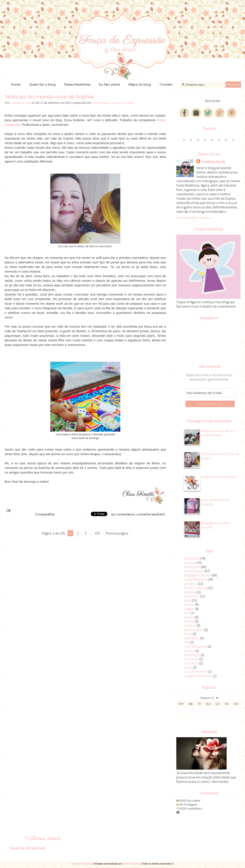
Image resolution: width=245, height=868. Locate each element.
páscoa (189, 604)
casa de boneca (195, 646)
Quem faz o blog (42, 85)
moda (188, 667)
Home (16, 85)
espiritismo (192, 638)
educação (191, 663)
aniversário (192, 596)
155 (97, 533)
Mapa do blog (140, 85)
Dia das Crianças (195, 588)
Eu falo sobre (109, 85)
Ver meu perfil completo (194, 218)
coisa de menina (196, 671)
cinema (189, 651)
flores (188, 634)
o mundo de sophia (122, 103)
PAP (187, 642)
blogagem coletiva (198, 575)
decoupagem (194, 630)
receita (189, 617)
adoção (190, 592)
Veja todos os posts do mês (209, 720)
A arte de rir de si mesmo (219, 477)
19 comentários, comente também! (138, 514)
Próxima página (117, 533)
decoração (192, 655)
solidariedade (194, 571)
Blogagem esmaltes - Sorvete (216, 525)
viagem (189, 609)
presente (191, 584)
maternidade (100, 103)
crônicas (190, 625)
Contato (166, 85)
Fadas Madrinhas (77, 85)
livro (187, 613)
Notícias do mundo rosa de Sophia (49, 97)
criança (189, 621)
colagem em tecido (198, 676)
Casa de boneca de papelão (215, 502)
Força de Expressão (82, 864)
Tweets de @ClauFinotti (27, 848)
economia (191, 659)
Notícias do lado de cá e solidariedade (218, 433)
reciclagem (192, 567)
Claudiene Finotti (213, 162)
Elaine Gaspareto (131, 864)
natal (188, 600)
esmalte (190, 563)
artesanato (192, 558)
